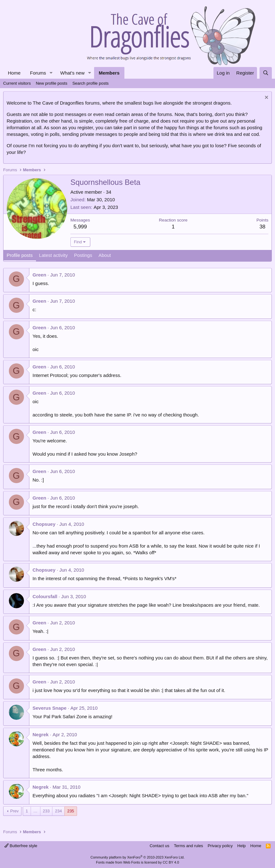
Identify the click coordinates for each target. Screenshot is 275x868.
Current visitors (17, 83)
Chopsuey (44, 524)
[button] (51, 73)
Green (39, 275)
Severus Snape (50, 708)
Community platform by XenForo (138, 857)
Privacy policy (220, 846)
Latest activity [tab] (54, 255)
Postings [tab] (83, 255)
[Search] (266, 73)
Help (242, 846)
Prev (14, 811)
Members (109, 73)
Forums (38, 73)
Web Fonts (132, 862)
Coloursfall (45, 596)
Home (14, 73)
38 (263, 227)
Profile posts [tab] (20, 255)
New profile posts (51, 83)
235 (71, 811)
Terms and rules (188, 846)
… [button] (36, 811)
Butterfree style (21, 846)
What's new (72, 73)
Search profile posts (90, 83)
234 (58, 811)
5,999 (80, 227)
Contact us (159, 846)
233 (46, 811)
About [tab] (105, 255)
